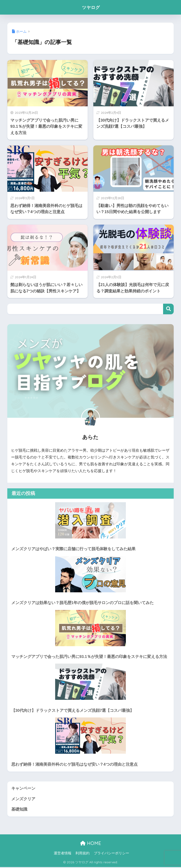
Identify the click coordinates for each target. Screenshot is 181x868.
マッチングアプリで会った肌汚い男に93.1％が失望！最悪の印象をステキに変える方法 (89, 657)
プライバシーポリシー (111, 854)
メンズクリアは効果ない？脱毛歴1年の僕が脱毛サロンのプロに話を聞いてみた (82, 603)
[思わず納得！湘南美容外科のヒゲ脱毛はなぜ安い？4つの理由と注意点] (91, 736)
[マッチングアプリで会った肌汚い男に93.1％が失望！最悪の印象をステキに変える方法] (91, 628)
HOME (91, 844)
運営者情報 (63, 854)
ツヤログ (91, 7)
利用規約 (82, 854)
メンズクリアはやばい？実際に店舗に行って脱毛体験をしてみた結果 (73, 549)
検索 (168, 309)
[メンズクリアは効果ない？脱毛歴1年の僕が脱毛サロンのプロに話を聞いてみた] (91, 574)
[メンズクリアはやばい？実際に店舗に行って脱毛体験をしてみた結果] (91, 520)
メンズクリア (23, 800)
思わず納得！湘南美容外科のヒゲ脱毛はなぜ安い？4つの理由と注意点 (74, 765)
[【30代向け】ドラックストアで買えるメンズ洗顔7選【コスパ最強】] (91, 682)
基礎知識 (19, 810)
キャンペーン (23, 789)
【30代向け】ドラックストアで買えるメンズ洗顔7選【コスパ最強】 (73, 711)
